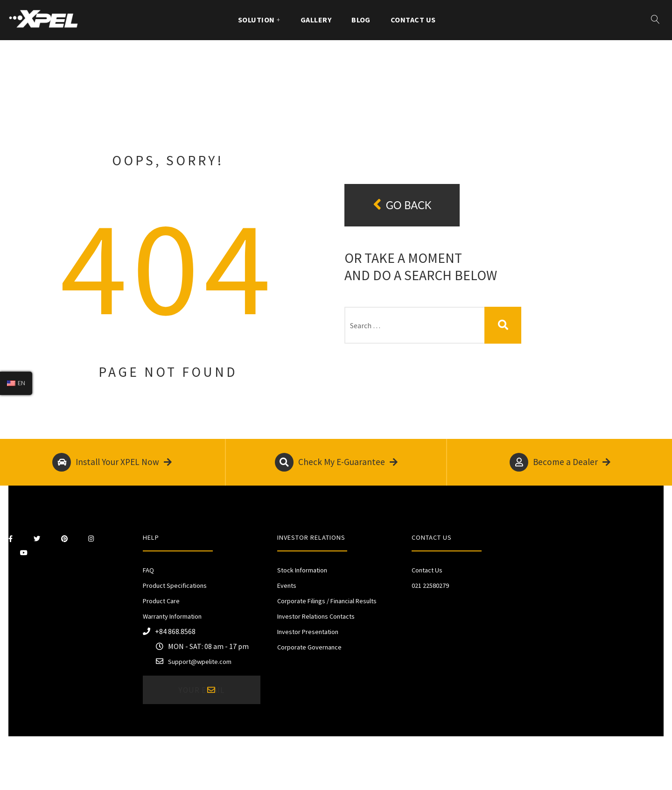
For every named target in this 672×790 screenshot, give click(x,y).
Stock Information (302, 570)
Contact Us (413, 20)
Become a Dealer (560, 462)
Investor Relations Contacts (316, 616)
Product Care (161, 601)
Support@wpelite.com (200, 662)
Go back (402, 205)
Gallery (316, 20)
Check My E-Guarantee (336, 462)
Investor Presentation (308, 632)
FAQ (148, 570)
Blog (361, 20)
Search (503, 325)
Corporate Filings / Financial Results (327, 601)
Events (287, 585)
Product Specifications (175, 585)
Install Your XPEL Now (112, 462)
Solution (256, 20)
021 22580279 (430, 585)
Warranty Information (172, 616)
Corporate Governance (309, 647)
